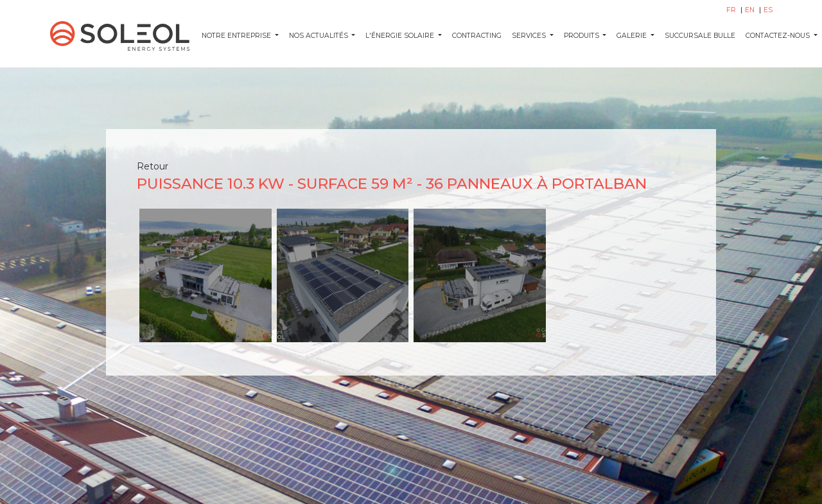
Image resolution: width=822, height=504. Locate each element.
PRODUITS (582, 36)
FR (732, 10)
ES (768, 10)
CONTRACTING (477, 36)
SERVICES (530, 36)
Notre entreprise (237, 36)
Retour (153, 166)
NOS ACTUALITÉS (319, 36)
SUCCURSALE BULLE (700, 36)
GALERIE (633, 36)
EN (751, 10)
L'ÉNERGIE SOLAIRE (401, 36)
